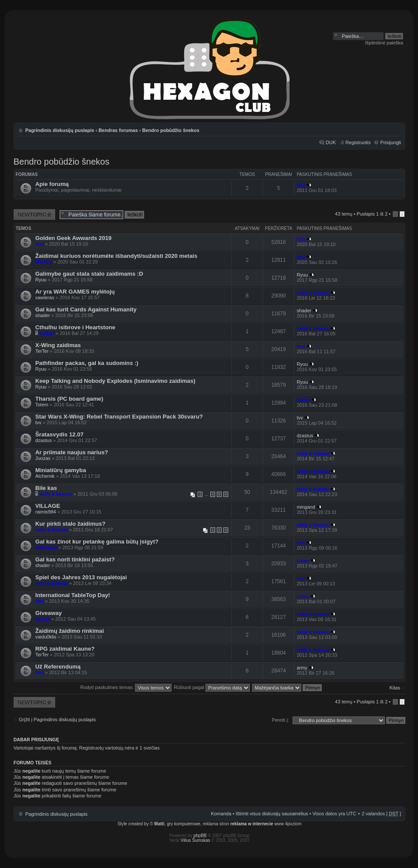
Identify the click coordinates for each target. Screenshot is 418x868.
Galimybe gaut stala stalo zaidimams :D (89, 274)
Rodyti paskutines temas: (126, 687)
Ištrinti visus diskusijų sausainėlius (272, 814)
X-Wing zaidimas (58, 345)
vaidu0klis (46, 637)
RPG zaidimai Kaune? (65, 649)
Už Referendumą (58, 667)
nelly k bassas (313, 293)
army (302, 668)
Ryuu (41, 280)
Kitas (395, 688)
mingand (306, 507)
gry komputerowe (184, 824)
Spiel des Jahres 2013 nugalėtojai (81, 577)
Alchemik (45, 476)
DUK (331, 142)
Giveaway (49, 613)
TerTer (42, 351)
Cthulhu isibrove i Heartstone (75, 327)
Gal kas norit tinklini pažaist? (75, 559)
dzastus (44, 440)
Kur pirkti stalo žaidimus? (70, 524)
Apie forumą (52, 184)
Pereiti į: (280, 720)
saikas (47, 333)
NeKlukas (46, 547)
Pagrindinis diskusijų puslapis (60, 130)
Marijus (44, 262)
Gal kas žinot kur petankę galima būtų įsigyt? (97, 542)
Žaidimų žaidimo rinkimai (70, 631)
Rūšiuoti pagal (212, 687)
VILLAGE (48, 506)
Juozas (43, 458)
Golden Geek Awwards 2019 (73, 238)
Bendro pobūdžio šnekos (170, 130)
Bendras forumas (118, 130)
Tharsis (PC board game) (69, 399)
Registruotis (358, 142)
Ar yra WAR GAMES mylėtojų (75, 292)
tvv (38, 422)
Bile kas (46, 488)
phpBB (200, 836)
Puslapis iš (372, 214)
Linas (303, 561)
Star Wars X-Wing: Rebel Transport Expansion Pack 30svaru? (119, 417)
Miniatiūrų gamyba (61, 470)
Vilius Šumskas (196, 840)
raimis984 (46, 512)
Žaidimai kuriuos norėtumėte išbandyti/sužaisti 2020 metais (116, 256)
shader (43, 315)
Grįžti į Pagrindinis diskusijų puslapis (57, 719)
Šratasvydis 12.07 (59, 434)
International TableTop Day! (73, 595)
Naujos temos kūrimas (34, 214)
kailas (303, 400)
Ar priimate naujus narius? (72, 452)
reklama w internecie (252, 824)
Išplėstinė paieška (384, 43)
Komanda (221, 814)
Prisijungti (391, 142)
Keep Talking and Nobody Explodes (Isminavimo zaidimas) (115, 381)
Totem (42, 405)
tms (301, 185)
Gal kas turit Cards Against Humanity (86, 309)
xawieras (45, 297)
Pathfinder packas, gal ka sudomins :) (87, 363)
